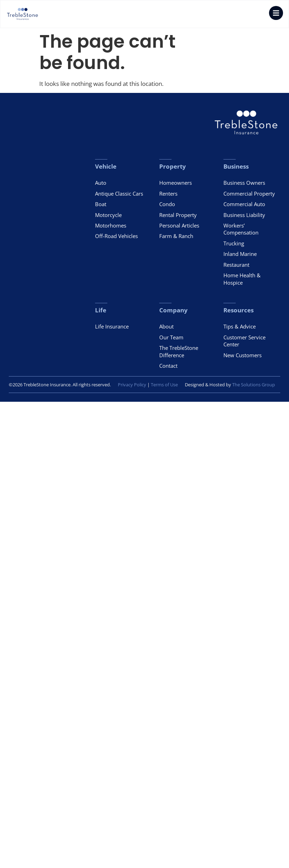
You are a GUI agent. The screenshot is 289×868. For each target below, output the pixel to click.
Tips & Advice (240, 326)
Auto (101, 183)
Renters (168, 194)
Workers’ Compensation (241, 229)
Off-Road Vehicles (116, 236)
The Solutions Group (254, 385)
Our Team (171, 337)
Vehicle (106, 166)
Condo (167, 204)
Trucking (234, 243)
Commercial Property (249, 194)
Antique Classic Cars (119, 194)
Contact (168, 366)
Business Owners (244, 183)
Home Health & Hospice (242, 279)
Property (173, 166)
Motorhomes (111, 225)
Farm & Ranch (176, 236)
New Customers (243, 355)
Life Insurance (112, 326)
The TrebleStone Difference (179, 351)
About (166, 326)
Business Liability (244, 215)
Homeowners (176, 183)
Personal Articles (179, 225)
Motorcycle (108, 215)
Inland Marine (240, 254)
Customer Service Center (244, 341)
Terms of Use (164, 385)
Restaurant (236, 265)
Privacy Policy (132, 385)
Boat (101, 204)
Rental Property (178, 215)
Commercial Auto (244, 204)
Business (236, 166)
